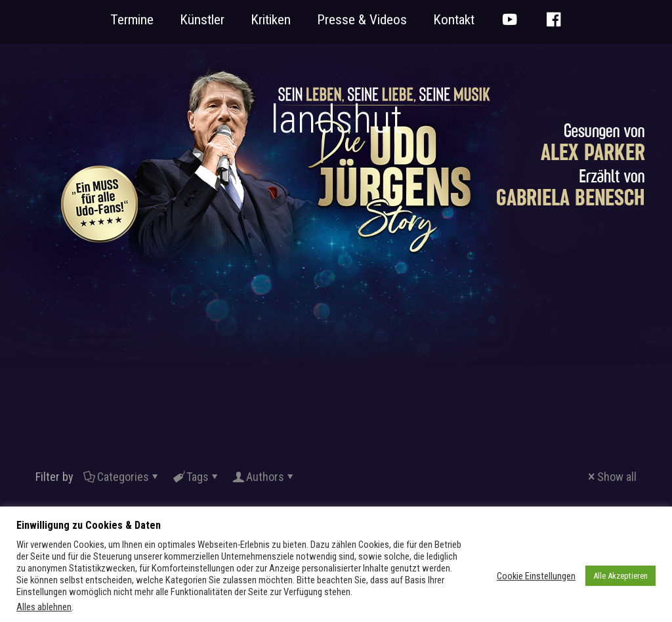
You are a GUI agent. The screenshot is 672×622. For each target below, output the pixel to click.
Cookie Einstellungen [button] (536, 576)
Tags (197, 477)
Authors (264, 477)
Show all (611, 477)
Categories (122, 477)
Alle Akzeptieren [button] (620, 576)
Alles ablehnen (44, 607)
